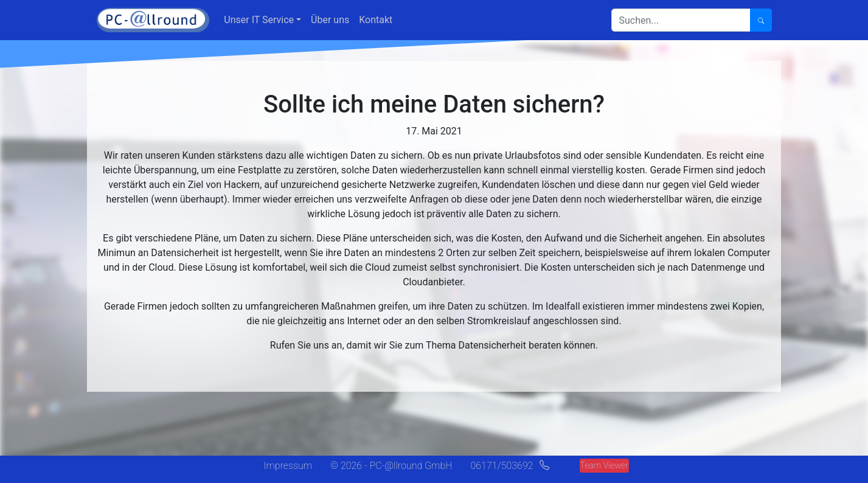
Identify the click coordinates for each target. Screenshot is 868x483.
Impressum (288, 466)
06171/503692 (502, 466)
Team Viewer (604, 465)
